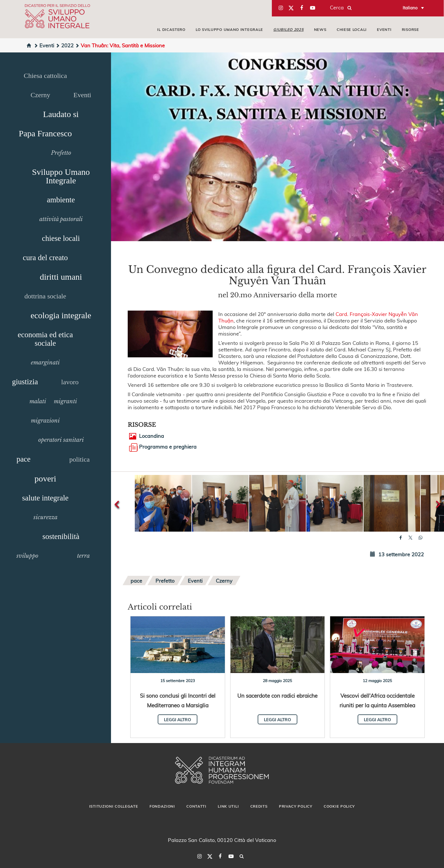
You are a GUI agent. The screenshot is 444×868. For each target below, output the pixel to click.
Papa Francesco (45, 133)
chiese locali (61, 238)
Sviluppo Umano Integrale (61, 176)
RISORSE (410, 29)
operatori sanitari (61, 440)
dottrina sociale (45, 296)
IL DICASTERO (171, 29)
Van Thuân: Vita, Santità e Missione (120, 45)
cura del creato (45, 258)
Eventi (44, 45)
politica (80, 459)
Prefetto (61, 153)
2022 (65, 45)
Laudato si (61, 114)
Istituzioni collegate (114, 806)
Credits (259, 806)
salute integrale (45, 498)
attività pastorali (61, 219)
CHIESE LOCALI (352, 29)
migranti (65, 401)
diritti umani (61, 277)
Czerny (40, 95)
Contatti (196, 806)
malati (38, 401)
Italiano (410, 8)
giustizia (25, 382)
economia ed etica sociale (45, 339)
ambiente (61, 200)
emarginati (45, 362)
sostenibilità (61, 536)
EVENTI (384, 29)
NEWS (320, 29)
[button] (163, 503)
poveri (45, 478)
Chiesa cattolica (45, 76)
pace (23, 459)
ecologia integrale (61, 315)
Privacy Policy (296, 806)
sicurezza (45, 517)
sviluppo (27, 556)
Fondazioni (162, 806)
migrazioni (45, 421)
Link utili (228, 806)
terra (83, 556)
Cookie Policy (339, 806)
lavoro (70, 382)
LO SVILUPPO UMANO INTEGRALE (229, 29)
